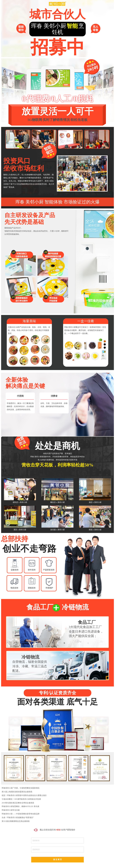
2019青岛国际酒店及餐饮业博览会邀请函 (18, 803)
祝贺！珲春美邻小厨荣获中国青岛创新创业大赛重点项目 (24, 795)
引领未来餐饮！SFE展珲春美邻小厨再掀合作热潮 (21, 799)
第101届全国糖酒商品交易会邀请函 (16, 821)
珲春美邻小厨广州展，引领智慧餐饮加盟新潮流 (21, 788)
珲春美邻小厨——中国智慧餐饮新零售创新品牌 (21, 814)
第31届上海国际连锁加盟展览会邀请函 (17, 792)
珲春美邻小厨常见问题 (11, 810)
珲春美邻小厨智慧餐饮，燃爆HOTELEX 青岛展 (20, 806)
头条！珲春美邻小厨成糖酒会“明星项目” (18, 817)
